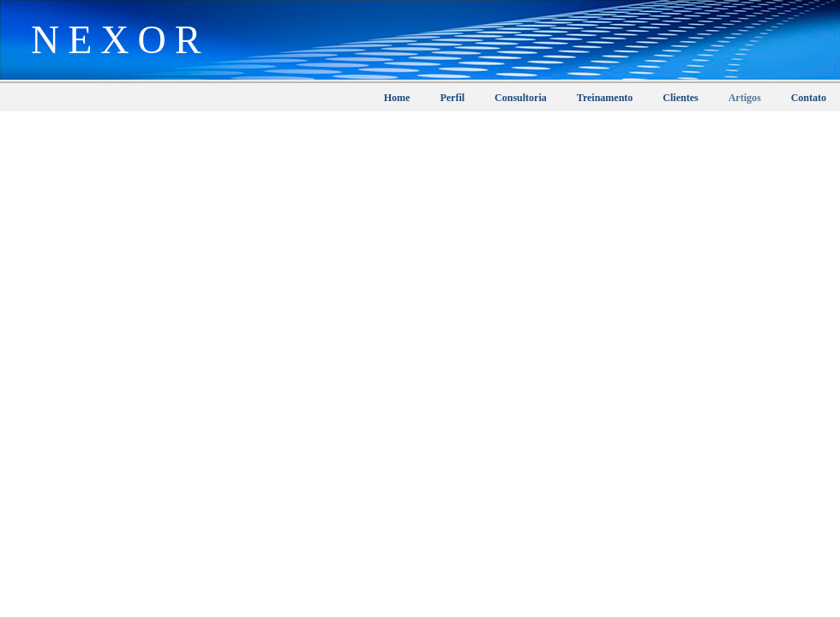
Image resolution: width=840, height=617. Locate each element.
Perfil (452, 98)
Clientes (680, 98)
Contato (809, 98)
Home (397, 98)
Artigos (745, 98)
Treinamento (605, 98)
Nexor (112, 30)
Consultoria (521, 98)
